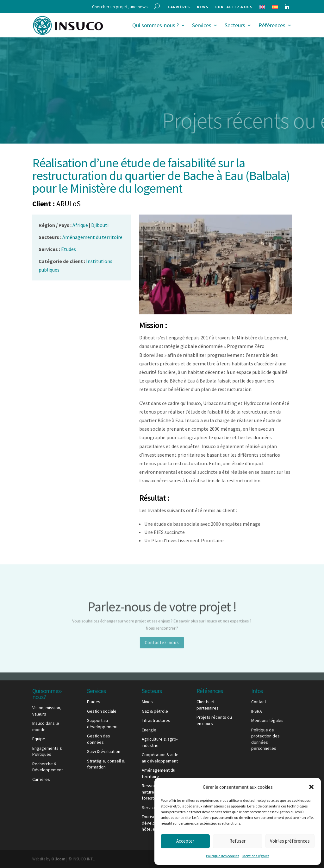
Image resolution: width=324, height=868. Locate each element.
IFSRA (257, 711)
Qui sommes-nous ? (156, 25)
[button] (311, 787)
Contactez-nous (234, 7)
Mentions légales (256, 856)
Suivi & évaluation (104, 751)
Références (272, 25)
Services (202, 25)
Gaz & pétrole (155, 711)
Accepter (185, 841)
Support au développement (102, 723)
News (202, 7)
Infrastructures (156, 720)
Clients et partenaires (208, 705)
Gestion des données (99, 739)
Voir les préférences (290, 841)
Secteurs (235, 25)
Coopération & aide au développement (160, 758)
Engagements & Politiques (47, 751)
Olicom (58, 859)
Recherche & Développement (48, 767)
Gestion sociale (102, 711)
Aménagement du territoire (159, 773)
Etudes (94, 702)
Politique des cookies (223, 856)
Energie (149, 730)
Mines (147, 702)
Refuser (237, 841)
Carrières (179, 7)
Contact (259, 702)
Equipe (39, 739)
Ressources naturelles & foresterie (153, 792)
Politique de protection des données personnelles (265, 739)
